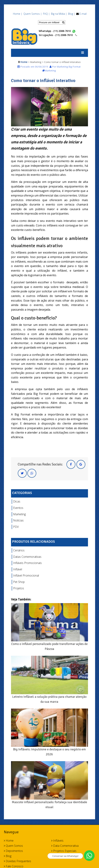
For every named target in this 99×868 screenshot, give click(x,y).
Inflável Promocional (26, 575)
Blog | (72, 14)
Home (24, 62)
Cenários (19, 550)
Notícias (18, 520)
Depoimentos (13, 851)
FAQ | (46, 14)
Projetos (19, 588)
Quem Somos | (33, 14)
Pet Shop (19, 582)
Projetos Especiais (64, 851)
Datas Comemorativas (27, 557)
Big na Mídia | (59, 14)
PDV (16, 527)
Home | (18, 14)
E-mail (83, 14)
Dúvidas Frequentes (18, 861)
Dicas (17, 501)
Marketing (19, 514)
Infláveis (57, 841)
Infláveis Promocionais (27, 563)
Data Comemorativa (65, 846)
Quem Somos (13, 846)
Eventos (18, 508)
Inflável (18, 569)
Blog (8, 856)
